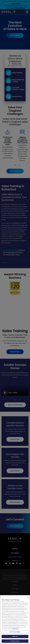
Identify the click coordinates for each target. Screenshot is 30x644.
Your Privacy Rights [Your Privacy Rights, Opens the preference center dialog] (15, 632)
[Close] (28, 597)
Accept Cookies (15, 641)
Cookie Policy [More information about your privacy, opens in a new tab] (15, 629)
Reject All (15, 637)
